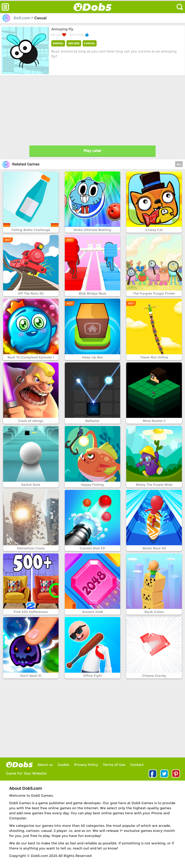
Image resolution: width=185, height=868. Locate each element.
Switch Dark (31, 485)
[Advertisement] (92, 109)
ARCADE (74, 43)
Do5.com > (18, 18)
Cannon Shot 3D (92, 548)
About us (45, 765)
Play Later (92, 151)
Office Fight (92, 676)
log (19, 765)
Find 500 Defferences (31, 612)
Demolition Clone (31, 548)
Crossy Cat (154, 230)
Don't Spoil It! (31, 676)
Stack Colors (154, 612)
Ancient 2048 (92, 612)
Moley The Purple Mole (154, 485)
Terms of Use (114, 765)
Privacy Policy (86, 765)
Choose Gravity (154, 676)
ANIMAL (58, 43)
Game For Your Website (26, 773)
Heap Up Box (92, 357)
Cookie (63, 765)
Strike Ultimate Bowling (92, 230)
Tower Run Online (154, 357)
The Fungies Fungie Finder (154, 293)
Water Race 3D (154, 548)
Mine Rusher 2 (154, 421)
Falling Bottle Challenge (31, 230)
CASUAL (90, 43)
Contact (137, 765)
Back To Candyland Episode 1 (31, 357)
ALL (179, 164)
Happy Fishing (92, 485)
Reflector (92, 421)
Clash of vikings (31, 421)
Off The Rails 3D (31, 293)
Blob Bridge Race (92, 293)
